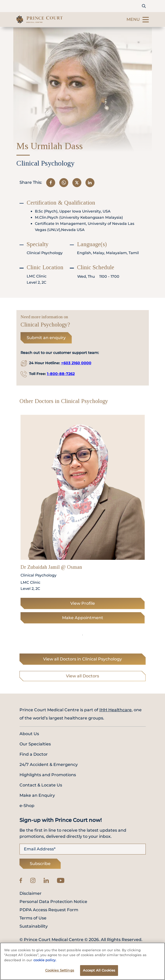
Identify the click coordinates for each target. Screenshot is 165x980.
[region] (82, 961)
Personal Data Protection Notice (53, 902)
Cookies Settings (60, 970)
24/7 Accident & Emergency (49, 765)
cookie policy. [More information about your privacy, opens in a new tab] (45, 960)
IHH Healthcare (115, 710)
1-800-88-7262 (61, 374)
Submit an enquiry (46, 338)
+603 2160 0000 (76, 363)
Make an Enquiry (37, 795)
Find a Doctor (34, 754)
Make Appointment (83, 618)
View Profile (83, 603)
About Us (29, 734)
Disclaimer (31, 893)
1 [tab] (83, 635)
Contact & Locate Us (41, 785)
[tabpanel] (83, 521)
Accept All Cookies (99, 970)
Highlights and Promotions (48, 775)
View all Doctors (82, 676)
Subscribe (40, 864)
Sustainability (34, 926)
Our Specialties (35, 744)
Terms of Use (33, 918)
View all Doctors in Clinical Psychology (82, 659)
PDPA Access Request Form (49, 910)
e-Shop (27, 806)
